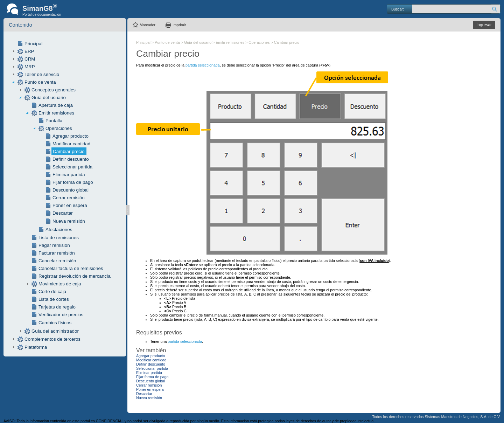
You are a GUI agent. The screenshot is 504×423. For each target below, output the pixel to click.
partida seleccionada (203, 65)
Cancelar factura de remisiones (71, 268)
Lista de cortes (54, 299)
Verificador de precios (61, 315)
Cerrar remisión (69, 198)
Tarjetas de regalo (57, 307)
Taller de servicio (42, 74)
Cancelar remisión (57, 261)
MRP (30, 67)
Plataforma (36, 347)
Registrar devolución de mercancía (75, 276)
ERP (29, 51)
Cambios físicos (55, 323)
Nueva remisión (69, 221)
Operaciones (59, 128)
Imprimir (179, 25)
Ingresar (484, 25)
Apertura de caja (56, 105)
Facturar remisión (57, 253)
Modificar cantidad (71, 144)
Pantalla (54, 121)
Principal (33, 44)
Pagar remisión (54, 245)
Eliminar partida (69, 175)
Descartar (63, 213)
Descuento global (71, 190)
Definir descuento (71, 159)
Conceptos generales (54, 90)
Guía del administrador (55, 331)
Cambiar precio (69, 151)
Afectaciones (59, 230)
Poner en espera (70, 205)
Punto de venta (40, 82)
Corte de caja (52, 292)
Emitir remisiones (56, 113)
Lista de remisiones (59, 238)
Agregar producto (71, 136)
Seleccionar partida (72, 167)
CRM (30, 59)
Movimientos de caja (60, 284)
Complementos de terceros (52, 339)
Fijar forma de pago (73, 182)
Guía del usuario (49, 98)
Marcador (148, 25)
